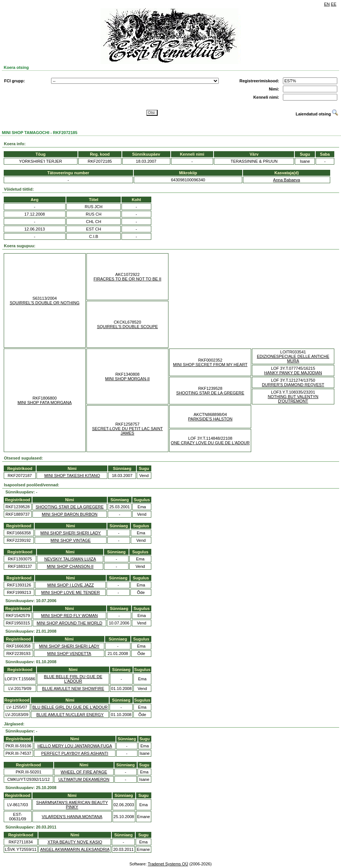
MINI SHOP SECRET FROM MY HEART (210, 365)
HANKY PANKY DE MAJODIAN (293, 373)
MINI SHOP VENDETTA (69, 654)
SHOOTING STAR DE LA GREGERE (210, 393)
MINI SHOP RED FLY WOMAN (69, 616)
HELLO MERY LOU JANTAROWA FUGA (75, 746)
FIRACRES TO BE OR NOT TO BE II (127, 279)
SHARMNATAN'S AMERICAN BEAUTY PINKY (72, 805)
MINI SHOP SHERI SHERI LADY (70, 533)
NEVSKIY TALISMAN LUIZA (70, 559)
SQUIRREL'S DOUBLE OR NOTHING (45, 303)
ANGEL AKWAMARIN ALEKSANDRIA (75, 849)
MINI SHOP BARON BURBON (70, 514)
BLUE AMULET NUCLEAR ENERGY (70, 715)
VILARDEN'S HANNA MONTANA (72, 817)
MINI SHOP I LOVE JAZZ (71, 585)
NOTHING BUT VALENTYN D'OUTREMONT (293, 399)
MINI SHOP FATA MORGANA (45, 403)
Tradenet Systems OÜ (168, 864)
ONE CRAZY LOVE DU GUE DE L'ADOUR (210, 443)
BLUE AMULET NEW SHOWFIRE (73, 689)
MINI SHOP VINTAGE (71, 540)
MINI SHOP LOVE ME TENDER (71, 592)
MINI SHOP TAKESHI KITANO (72, 476)
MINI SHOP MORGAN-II (127, 379)
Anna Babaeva (287, 180)
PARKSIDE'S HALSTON (210, 419)
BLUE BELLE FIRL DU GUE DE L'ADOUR (73, 679)
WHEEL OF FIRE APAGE (84, 772)
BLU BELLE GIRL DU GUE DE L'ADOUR (70, 707)
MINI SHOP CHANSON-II (70, 566)
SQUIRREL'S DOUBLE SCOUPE (127, 327)
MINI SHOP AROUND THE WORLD (69, 623)
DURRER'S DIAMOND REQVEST (293, 385)
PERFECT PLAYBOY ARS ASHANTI (75, 753)
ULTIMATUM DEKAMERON (84, 779)
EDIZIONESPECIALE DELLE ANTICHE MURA (293, 359)
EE (334, 4)
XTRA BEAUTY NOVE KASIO (75, 842)
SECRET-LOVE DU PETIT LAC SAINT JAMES (127, 431)
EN (327, 4)
